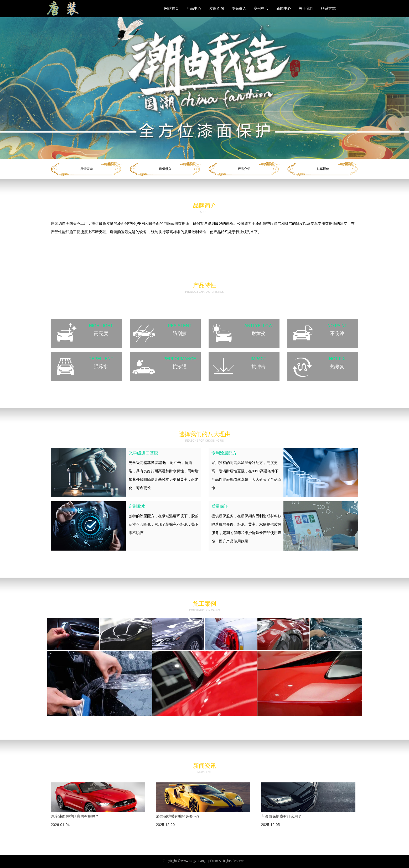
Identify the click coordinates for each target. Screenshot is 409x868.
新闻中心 (284, 8)
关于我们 (306, 8)
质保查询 (216, 8)
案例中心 (261, 8)
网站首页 (172, 8)
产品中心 (194, 8)
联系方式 (328, 8)
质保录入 (239, 8)
